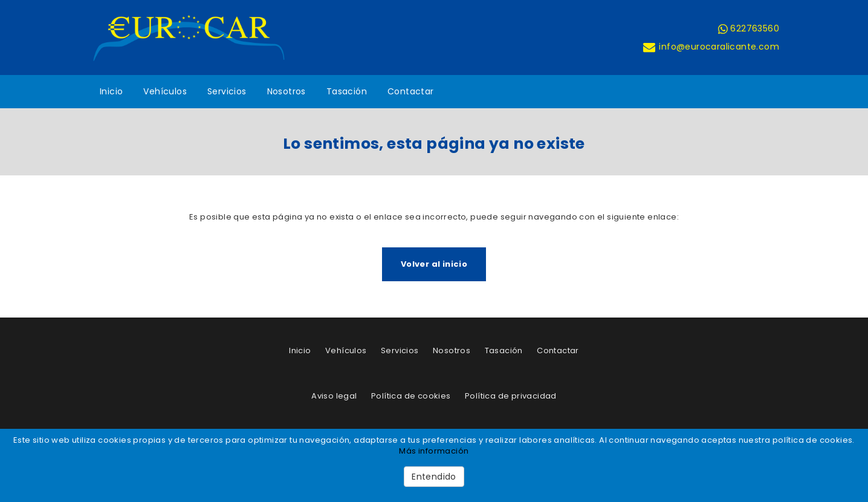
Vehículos (165, 91)
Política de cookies (411, 396)
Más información (434, 451)
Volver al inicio (434, 264)
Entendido (434, 477)
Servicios (227, 91)
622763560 (749, 28)
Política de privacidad (511, 396)
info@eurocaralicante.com (711, 47)
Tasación (347, 91)
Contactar (411, 91)
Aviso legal (334, 396)
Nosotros (287, 91)
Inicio (111, 91)
